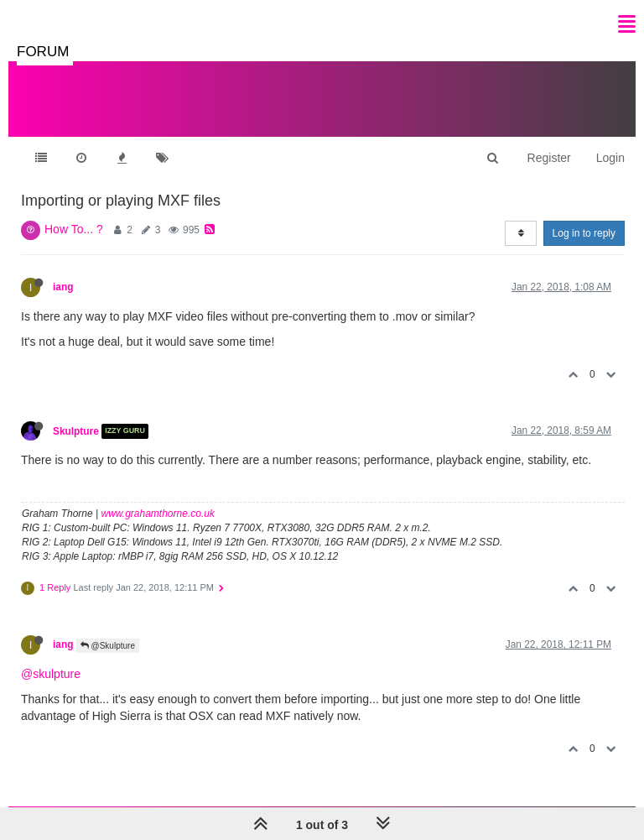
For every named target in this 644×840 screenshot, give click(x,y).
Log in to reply (584, 233)
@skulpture (51, 674)
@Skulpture (108, 646)
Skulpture (76, 431)
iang (63, 287)
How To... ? (74, 229)
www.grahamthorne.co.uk (158, 514)
